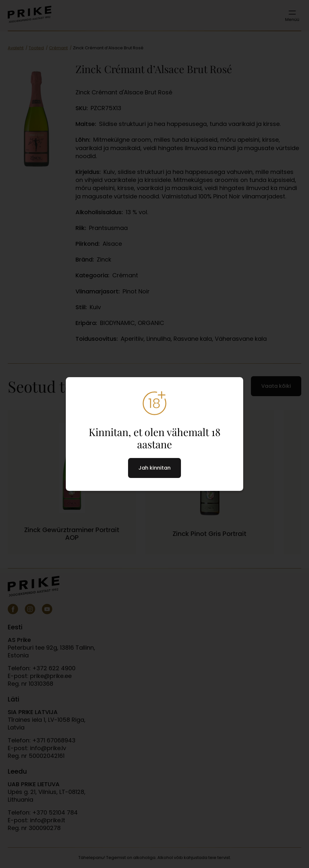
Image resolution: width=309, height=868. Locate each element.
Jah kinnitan (154, 468)
